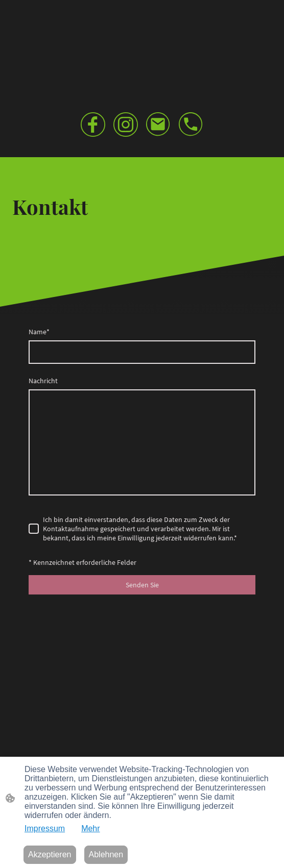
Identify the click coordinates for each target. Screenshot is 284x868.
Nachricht (43, 381)
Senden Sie (142, 585)
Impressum (45, 828)
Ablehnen (106, 854)
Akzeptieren (50, 854)
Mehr (90, 828)
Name (39, 332)
